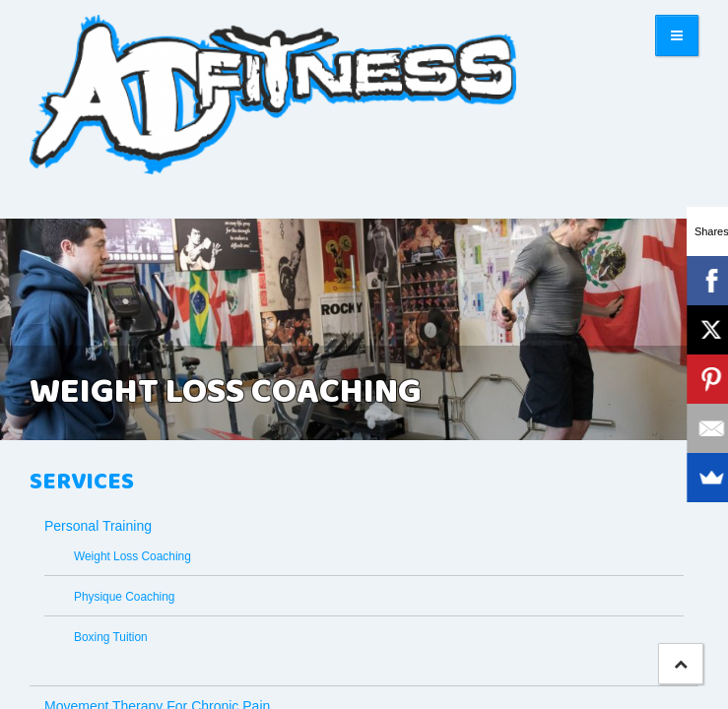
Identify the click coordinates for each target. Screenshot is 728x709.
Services (82, 483)
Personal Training (98, 526)
